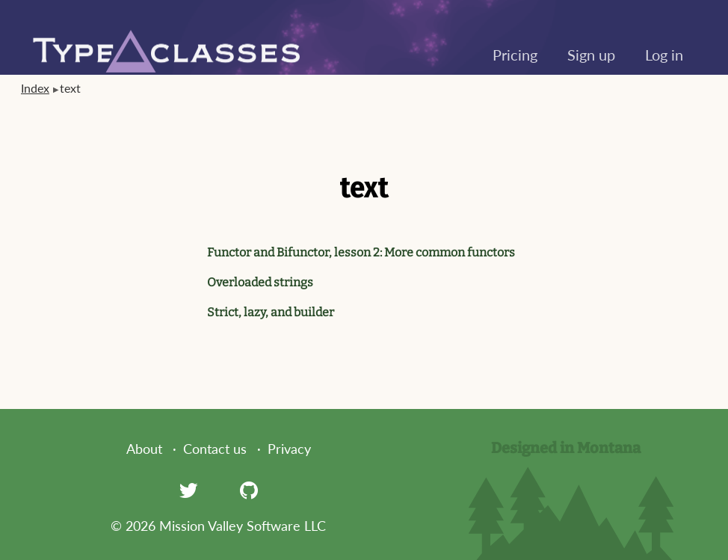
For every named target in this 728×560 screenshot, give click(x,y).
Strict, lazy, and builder (271, 312)
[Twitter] (188, 490)
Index (35, 88)
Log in (664, 55)
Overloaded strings (260, 282)
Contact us (215, 449)
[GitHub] (249, 490)
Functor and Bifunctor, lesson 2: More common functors (361, 252)
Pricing (515, 55)
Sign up (591, 55)
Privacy (289, 449)
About (144, 449)
